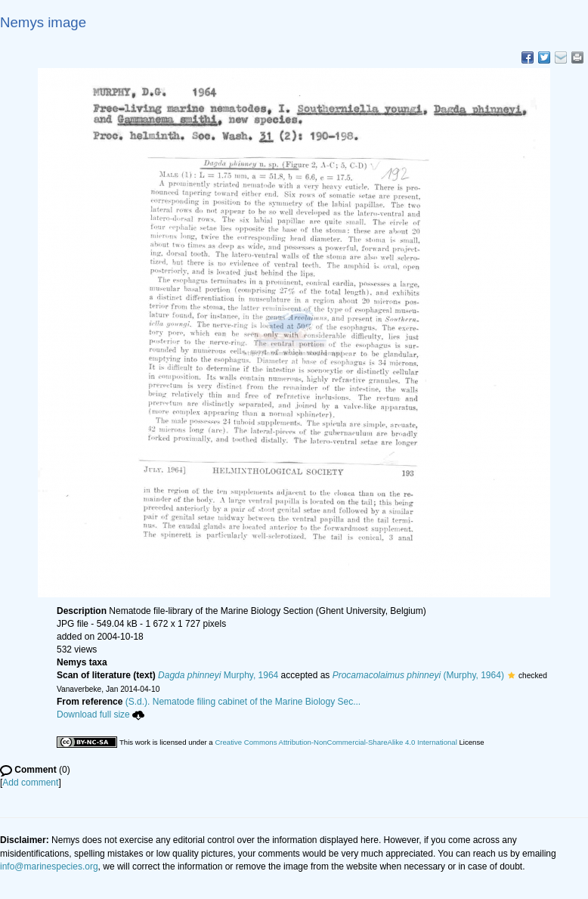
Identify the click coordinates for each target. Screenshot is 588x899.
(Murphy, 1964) (418, 675)
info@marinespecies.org (49, 866)
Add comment (30, 783)
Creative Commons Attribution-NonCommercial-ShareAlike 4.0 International (336, 742)
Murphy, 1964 (218, 675)
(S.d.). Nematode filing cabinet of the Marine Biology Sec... (243, 702)
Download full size (101, 715)
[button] (511, 675)
